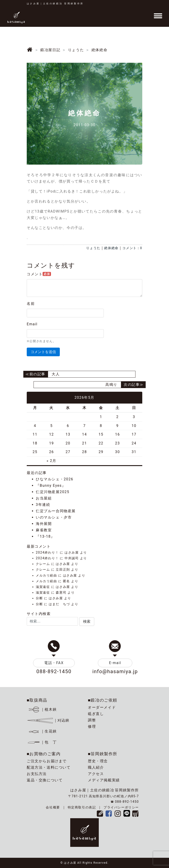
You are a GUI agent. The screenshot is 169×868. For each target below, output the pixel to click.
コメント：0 (132, 248)
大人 (56, 374)
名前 (31, 304)
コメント (39, 274)
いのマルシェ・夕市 (54, 517)
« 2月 (52, 461)
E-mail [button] (115, 663)
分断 (39, 598)
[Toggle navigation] (158, 16)
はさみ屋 (72, 553)
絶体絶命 (111, 248)
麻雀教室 (44, 530)
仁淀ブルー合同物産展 (56, 511)
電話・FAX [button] (54, 663)
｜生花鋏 (42, 731)
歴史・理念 (98, 761)
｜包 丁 (42, 742)
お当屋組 (44, 498)
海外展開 (44, 524)
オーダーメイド (102, 707)
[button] (87, 622)
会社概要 (53, 807)
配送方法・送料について (49, 767)
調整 (92, 720)
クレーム (43, 564)
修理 (92, 726)
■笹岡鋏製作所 (103, 754)
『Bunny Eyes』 (51, 485)
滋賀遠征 (43, 587)
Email (32, 324)
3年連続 (43, 505)
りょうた (93, 248)
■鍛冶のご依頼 (103, 700)
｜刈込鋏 (48, 720)
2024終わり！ (47, 553)
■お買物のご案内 (44, 754)
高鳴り (111, 385)
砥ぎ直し (96, 714)
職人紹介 (96, 767)
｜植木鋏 (42, 709)
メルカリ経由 (46, 576)
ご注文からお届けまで (47, 761)
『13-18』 (45, 536)
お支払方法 (37, 774)
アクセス (96, 774)
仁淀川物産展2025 (53, 492)
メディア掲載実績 (104, 780)
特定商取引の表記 (82, 807)
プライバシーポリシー (121, 807)
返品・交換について (45, 780)
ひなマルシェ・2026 (55, 479)
